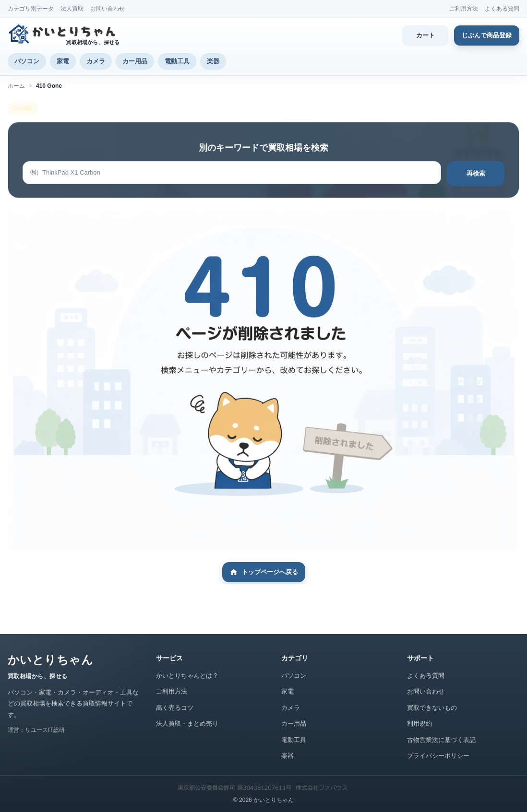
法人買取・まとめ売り (187, 724)
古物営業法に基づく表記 (441, 740)
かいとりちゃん (50, 660)
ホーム (16, 86)
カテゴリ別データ (31, 9)
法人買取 (72, 9)
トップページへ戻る (264, 572)
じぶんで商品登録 (487, 35)
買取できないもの (432, 708)
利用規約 (419, 724)
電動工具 (177, 61)
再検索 (476, 173)
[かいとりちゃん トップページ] (66, 34)
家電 (63, 61)
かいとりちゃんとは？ (187, 676)
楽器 (213, 61)
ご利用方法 (464, 9)
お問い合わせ (108, 9)
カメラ (96, 61)
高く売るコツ (175, 708)
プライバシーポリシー (438, 756)
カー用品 (135, 61)
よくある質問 (502, 9)
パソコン (27, 61)
